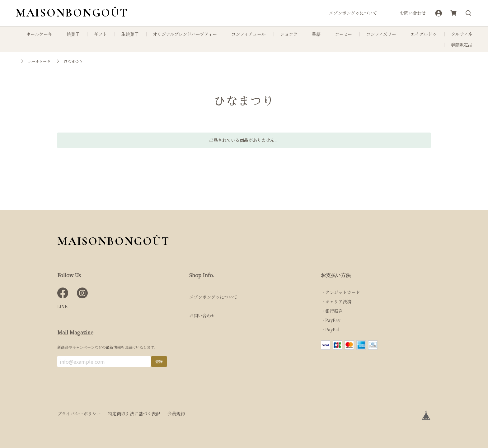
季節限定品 (462, 45)
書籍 (316, 34)
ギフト (101, 34)
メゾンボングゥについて (353, 13)
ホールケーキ (39, 34)
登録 (159, 361)
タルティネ (462, 34)
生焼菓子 (130, 34)
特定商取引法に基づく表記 (134, 413)
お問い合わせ (413, 13)
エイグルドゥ (424, 34)
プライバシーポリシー (79, 413)
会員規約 (176, 413)
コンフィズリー (381, 34)
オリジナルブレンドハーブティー (185, 34)
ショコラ (289, 34)
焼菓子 (73, 34)
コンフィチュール (249, 34)
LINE (62, 306)
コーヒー (343, 34)
